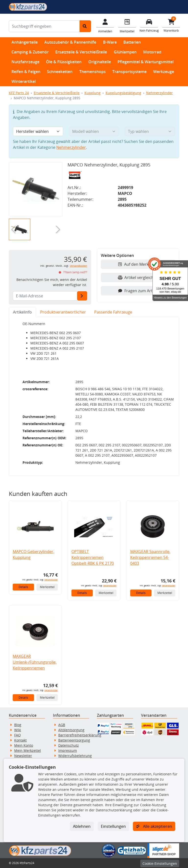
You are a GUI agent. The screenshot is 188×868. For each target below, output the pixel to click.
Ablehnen (82, 826)
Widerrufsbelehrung (75, 756)
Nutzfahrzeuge (25, 62)
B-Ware (110, 42)
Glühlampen (125, 52)
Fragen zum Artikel (138, 291)
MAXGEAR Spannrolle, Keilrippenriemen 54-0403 (150, 557)
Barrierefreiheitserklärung (80, 735)
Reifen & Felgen (26, 72)
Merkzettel (47, 587)
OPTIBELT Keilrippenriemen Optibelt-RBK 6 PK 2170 (93, 557)
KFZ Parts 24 (19, 93)
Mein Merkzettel (28, 750)
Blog (18, 725)
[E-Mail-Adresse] (82, 296)
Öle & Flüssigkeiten (64, 62)
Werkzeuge (164, 72)
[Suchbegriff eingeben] (44, 26)
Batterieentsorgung (74, 740)
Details (23, 587)
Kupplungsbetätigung (123, 93)
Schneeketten (60, 72)
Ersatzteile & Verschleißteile (81, 52)
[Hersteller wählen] (38, 131)
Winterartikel (24, 81)
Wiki (18, 730)
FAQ (18, 735)
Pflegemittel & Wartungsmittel (146, 62)
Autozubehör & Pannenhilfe (70, 42)
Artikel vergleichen (138, 277)
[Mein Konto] (105, 25)
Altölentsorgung (71, 730)
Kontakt (20, 740)
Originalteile (100, 62)
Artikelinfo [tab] (22, 312)
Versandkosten (78, 266)
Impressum (68, 750)
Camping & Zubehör (30, 52)
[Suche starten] (85, 26)
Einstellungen (113, 826)
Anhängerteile (25, 42)
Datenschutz (69, 745)
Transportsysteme (129, 72)
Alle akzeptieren (154, 826)
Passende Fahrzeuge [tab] (113, 312)
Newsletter (23, 756)
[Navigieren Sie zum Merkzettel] (127, 25)
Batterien (132, 42)
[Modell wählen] (94, 131)
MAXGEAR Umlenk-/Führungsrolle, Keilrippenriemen (35, 662)
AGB (62, 725)
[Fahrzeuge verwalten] (149, 25)
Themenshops (93, 72)
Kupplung (93, 93)
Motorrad (152, 52)
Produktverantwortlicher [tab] (63, 312)
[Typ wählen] (150, 131)
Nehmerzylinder (159, 93)
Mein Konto (24, 745)
